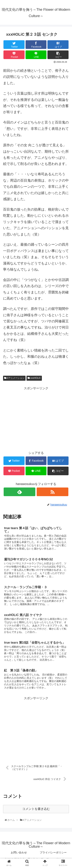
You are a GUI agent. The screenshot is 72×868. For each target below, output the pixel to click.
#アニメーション (14, 378)
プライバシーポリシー (53, 852)
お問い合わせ (19, 852)
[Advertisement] (36, 418)
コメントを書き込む (36, 809)
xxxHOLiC (34, 378)
